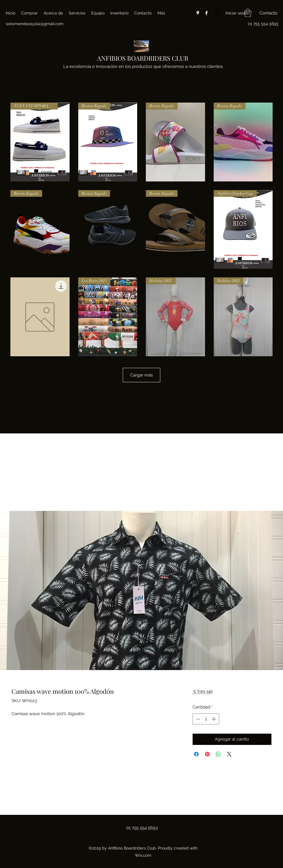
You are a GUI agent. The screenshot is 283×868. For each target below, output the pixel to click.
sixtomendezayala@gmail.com (35, 24)
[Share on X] (229, 754)
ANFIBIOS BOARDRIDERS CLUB (143, 58)
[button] (248, 13)
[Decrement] (197, 719)
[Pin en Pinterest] (207, 754)
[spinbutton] (206, 719)
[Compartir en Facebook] (196, 754)
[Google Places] (198, 13)
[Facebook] (206, 13)
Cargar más (141, 375)
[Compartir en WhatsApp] (218, 754)
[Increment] (214, 719)
